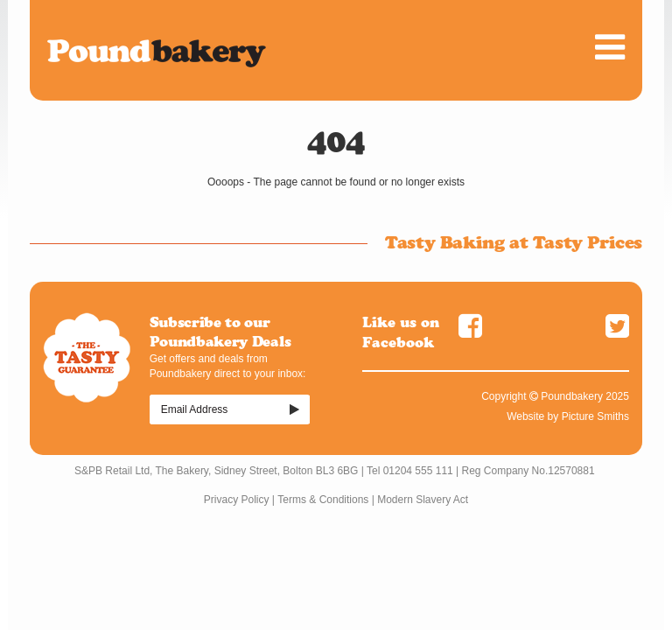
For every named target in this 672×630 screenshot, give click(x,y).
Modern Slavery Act (423, 500)
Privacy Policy (237, 500)
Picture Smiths (595, 416)
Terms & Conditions (323, 500)
